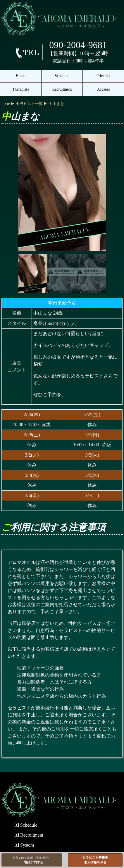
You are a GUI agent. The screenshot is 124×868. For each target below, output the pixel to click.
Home (21, 76)
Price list (104, 76)
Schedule (62, 76)
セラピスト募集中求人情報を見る (95, 860)
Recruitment (62, 89)
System (24, 845)
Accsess (104, 89)
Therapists (21, 89)
